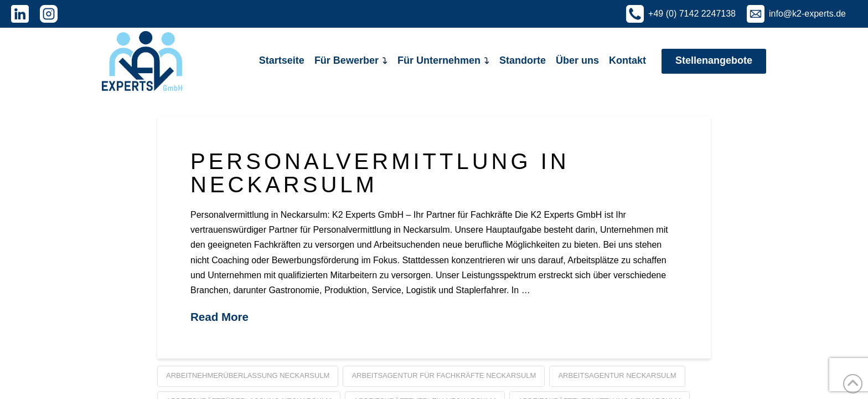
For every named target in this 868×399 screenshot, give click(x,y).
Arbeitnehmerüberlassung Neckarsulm (248, 375)
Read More (219, 317)
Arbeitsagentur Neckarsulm (617, 375)
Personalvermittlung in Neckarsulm (380, 173)
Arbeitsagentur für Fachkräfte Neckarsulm (444, 375)
